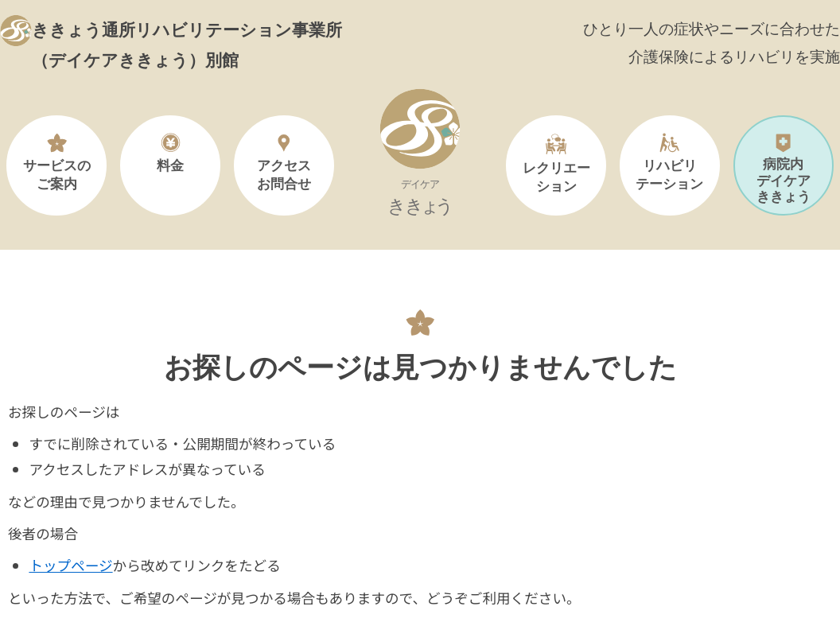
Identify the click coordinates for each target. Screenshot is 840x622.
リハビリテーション (669, 162)
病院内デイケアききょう (784, 168)
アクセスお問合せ (284, 162)
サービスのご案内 (57, 162)
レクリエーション (556, 163)
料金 (170, 153)
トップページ (70, 565)
